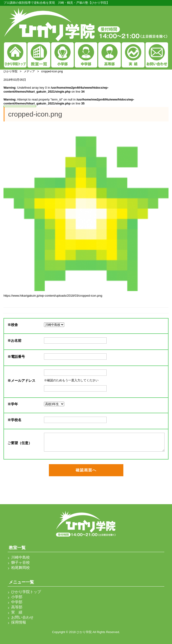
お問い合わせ (22, 617)
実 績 (17, 612)
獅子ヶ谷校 (20, 562)
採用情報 (19, 622)
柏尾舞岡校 (20, 568)
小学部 (17, 597)
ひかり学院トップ (26, 592)
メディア (29, 71)
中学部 (17, 602)
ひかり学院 (10, 71)
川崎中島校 (20, 557)
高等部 (17, 607)
